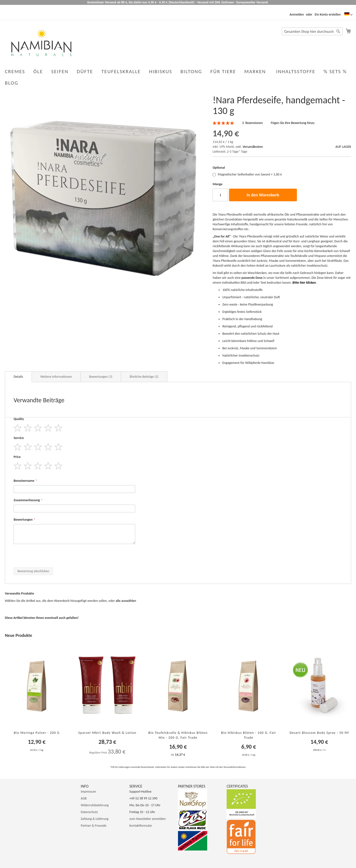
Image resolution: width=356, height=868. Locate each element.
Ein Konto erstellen (328, 14)
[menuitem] (13, 83)
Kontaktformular (141, 826)
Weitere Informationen (56, 377)
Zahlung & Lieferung (95, 819)
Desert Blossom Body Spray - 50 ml (319, 733)
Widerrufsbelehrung (95, 805)
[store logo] (41, 43)
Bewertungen (101, 377)
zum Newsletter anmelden (147, 819)
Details (18, 377)
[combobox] (312, 31)
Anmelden (297, 14)
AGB (84, 798)
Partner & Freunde (93, 826)
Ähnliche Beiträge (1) (144, 377)
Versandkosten (253, 147)
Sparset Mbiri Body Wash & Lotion (107, 733)
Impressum (88, 792)
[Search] (338, 31)
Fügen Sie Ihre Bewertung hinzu (293, 123)
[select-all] (126, 601)
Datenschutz (89, 812)
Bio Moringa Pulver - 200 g (37, 733)
